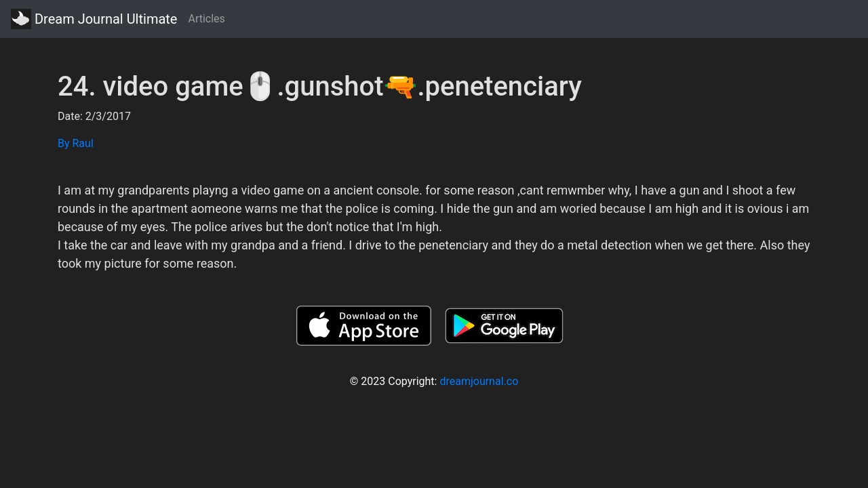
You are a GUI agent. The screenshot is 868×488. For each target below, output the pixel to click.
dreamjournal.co (479, 381)
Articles (206, 19)
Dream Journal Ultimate (94, 19)
